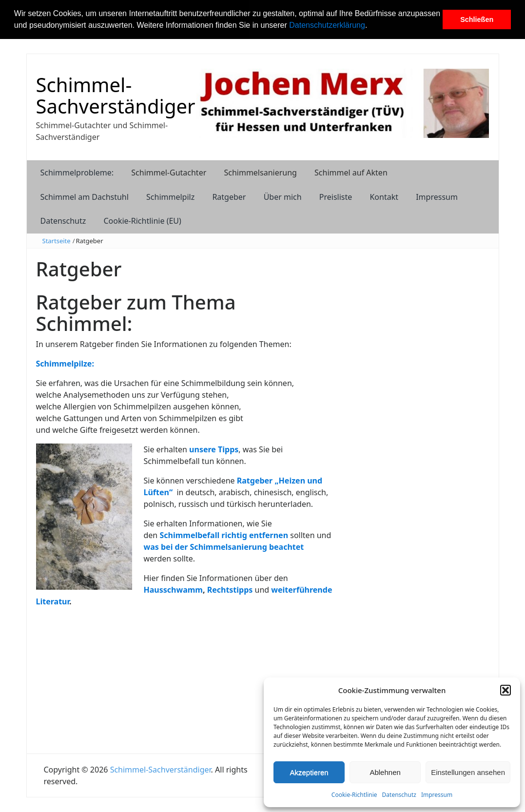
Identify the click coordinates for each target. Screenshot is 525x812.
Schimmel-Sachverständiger (116, 95)
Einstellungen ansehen (468, 772)
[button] (371, 26)
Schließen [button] (477, 19)
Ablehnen (385, 772)
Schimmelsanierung (260, 173)
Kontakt (384, 197)
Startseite (57, 241)
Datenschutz (399, 795)
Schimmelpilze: (65, 364)
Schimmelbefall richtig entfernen (224, 535)
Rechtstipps (230, 590)
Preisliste (336, 197)
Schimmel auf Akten (351, 173)
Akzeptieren (309, 772)
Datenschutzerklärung (327, 25)
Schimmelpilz (170, 197)
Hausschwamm (173, 590)
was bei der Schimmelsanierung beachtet (224, 547)
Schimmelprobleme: (77, 173)
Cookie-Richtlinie (354, 795)
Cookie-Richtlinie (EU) (142, 221)
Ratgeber (229, 197)
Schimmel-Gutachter (169, 173)
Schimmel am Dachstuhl (85, 197)
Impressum (437, 795)
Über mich (283, 197)
